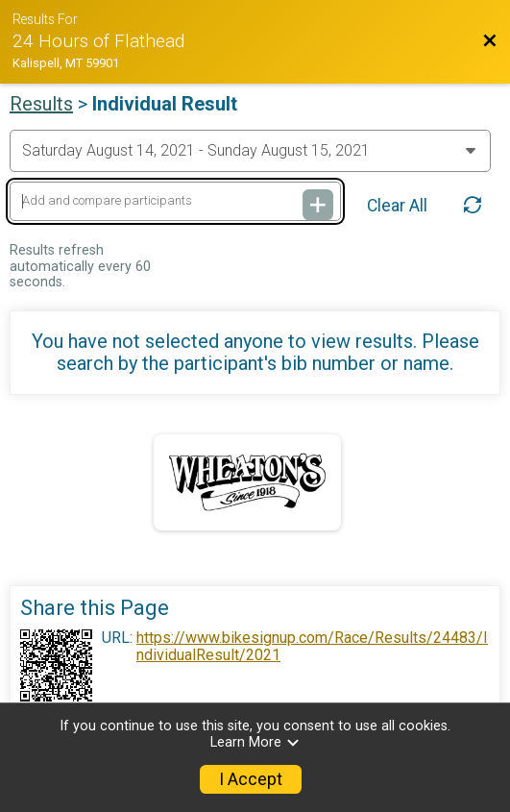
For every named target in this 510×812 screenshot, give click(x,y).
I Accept (251, 779)
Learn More (255, 742)
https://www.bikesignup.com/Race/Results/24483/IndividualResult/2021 (312, 647)
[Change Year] (250, 151)
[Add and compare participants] (175, 201)
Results (41, 104)
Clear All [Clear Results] (397, 206)
